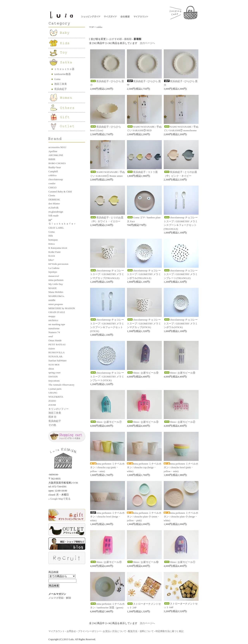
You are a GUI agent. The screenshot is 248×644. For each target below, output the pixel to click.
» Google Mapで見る (59, 499)
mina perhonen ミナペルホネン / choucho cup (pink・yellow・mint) (107, 467)
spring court (54, 373)
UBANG (53, 393)
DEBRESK (54, 199)
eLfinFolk (53, 208)
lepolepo (53, 272)
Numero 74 (54, 332)
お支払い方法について (115, 631)
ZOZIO (52, 401)
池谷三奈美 (61, 84)
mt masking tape (57, 324)
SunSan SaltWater (58, 361)
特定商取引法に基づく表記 (170, 631)
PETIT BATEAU (57, 344)
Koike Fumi (54, 252)
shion (51, 369)
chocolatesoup (56, 179)
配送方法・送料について (141, 631)
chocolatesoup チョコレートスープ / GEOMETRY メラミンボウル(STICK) (181, 323)
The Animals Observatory (61, 385)
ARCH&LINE (56, 155)
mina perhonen (56, 280)
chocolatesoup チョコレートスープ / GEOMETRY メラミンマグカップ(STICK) (144, 323)
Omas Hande (55, 340)
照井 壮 (53, 417)
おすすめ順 (116, 39)
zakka (99, 27)
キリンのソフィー (59, 409)
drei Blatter (54, 204)
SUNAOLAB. (56, 356)
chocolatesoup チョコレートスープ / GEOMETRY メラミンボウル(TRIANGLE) (144, 274)
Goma (57, 79)
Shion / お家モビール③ (143, 422)
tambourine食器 (62, 74)
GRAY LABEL (56, 228)
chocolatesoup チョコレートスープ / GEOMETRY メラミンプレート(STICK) (107, 376)
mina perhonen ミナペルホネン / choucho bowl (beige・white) (107, 517)
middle (52, 300)
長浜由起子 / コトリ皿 (142, 172)
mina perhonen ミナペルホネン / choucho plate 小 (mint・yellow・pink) (144, 517)
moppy (52, 316)
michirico (53, 320)
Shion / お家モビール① (180, 562)
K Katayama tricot (58, 248)
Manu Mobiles (56, 292)
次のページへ (147, 43)
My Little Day (56, 284)
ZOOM (52, 405)
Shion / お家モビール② (180, 422)
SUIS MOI (54, 365)
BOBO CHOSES (57, 163)
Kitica (52, 244)
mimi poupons (56, 304)
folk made (53, 216)
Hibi (51, 236)
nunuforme (54, 328)
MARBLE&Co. (56, 296)
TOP (91, 27)
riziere (52, 349)
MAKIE (53, 288)
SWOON (53, 377)
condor (52, 183)
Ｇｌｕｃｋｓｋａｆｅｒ (62, 224)
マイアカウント (57, 631)
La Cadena (54, 268)
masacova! (54, 276)
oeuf (51, 336)
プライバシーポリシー (90, 631)
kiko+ (51, 260)
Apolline (53, 151)
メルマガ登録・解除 (60, 598)
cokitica (52, 175)
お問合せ (71, 631)
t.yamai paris (55, 389)
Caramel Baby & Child (60, 192)
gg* (50, 220)
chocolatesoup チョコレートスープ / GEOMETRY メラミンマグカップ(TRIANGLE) (107, 274)
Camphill (53, 171)
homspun (53, 240)
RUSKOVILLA (56, 352)
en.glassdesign (56, 212)
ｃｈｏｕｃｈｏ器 (64, 69)
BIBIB (52, 159)
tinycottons (54, 381)
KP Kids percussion (58, 264)
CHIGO (52, 187)
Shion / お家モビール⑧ (180, 373)
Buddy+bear (55, 167)
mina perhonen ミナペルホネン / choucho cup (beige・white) (144, 467)
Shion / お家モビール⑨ (143, 373)
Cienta (52, 195)
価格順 (128, 39)
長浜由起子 (61, 89)
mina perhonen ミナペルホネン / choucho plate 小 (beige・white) (181, 517)
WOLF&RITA (56, 397)
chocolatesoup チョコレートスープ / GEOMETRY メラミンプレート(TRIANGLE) (181, 274)
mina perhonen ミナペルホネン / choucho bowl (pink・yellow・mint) (181, 467)
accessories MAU (57, 147)
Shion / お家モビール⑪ (106, 562)
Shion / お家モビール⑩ (143, 562)
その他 (52, 425)
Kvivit (52, 256)
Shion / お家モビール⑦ (106, 422)
